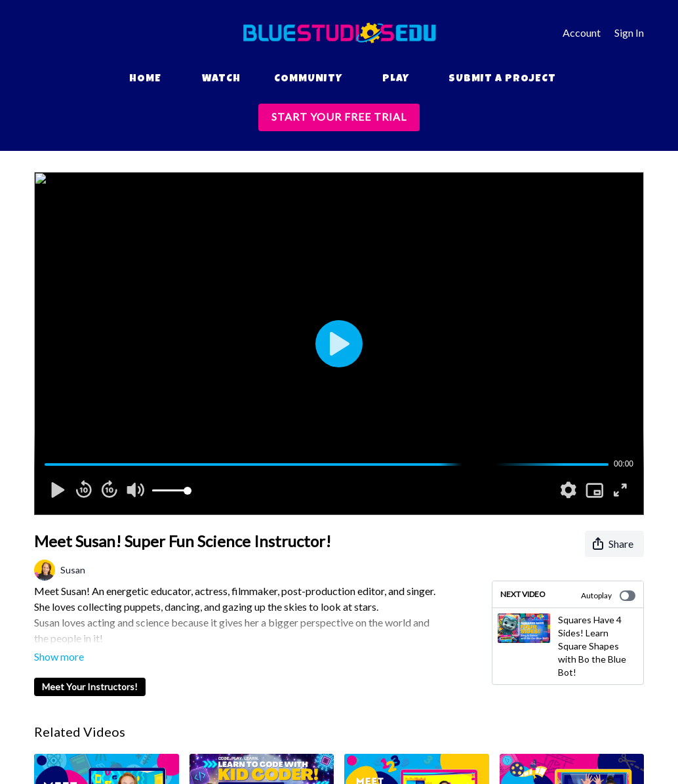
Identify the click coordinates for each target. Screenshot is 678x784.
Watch (221, 79)
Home (145, 79)
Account (582, 32)
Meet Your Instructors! (90, 668)
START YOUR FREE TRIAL (339, 116)
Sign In (629, 32)
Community (308, 79)
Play (396, 79)
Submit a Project (502, 79)
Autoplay (608, 596)
